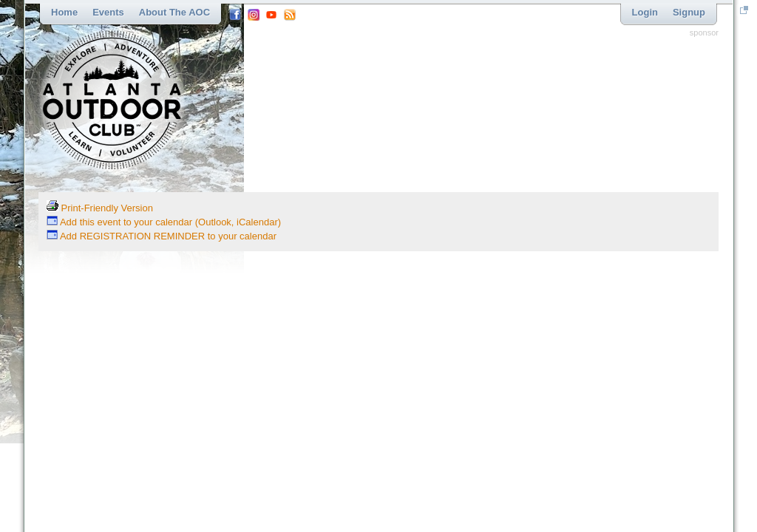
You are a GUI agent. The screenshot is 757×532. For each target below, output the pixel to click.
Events (108, 12)
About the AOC (174, 12)
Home (64, 12)
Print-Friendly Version (100, 208)
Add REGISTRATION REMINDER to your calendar (162, 236)
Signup (689, 12)
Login (645, 12)
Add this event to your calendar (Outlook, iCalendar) (164, 222)
